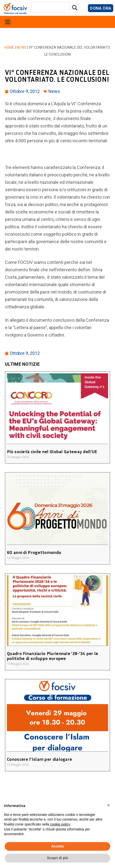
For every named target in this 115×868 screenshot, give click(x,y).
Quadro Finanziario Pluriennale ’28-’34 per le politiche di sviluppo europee (53, 656)
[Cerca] (75, 9)
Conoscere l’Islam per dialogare (39, 759)
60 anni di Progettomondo (34, 552)
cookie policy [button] (60, 824)
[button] (8, 22)
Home (9, 47)
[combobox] (51, 7)
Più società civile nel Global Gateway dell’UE (52, 451)
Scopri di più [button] (57, 858)
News (21, 47)
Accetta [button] (57, 846)
